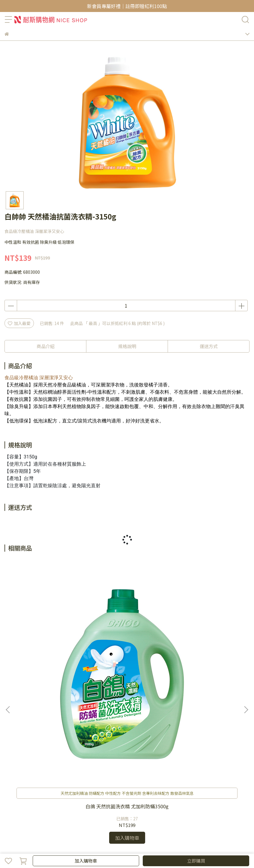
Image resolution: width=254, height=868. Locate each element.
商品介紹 (46, 346)
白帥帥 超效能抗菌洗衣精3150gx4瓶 (205, 654)
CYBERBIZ (187, 845)
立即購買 (196, 861)
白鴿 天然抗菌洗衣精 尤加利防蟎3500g (49, 654)
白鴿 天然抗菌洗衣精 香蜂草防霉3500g (127, 654)
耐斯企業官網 (86, 793)
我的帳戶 (24, 769)
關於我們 (13, 793)
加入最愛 (19, 323)
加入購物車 (86, 861)
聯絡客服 (44, 769)
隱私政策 (33, 793)
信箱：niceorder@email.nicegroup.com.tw (47, 744)
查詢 (9, 769)
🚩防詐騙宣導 (57, 793)
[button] (246, 632)
